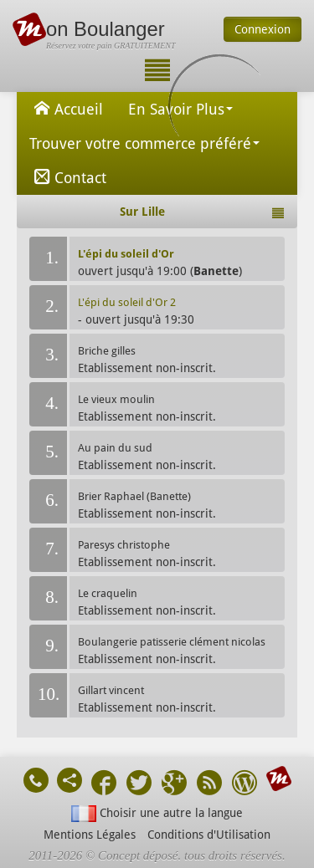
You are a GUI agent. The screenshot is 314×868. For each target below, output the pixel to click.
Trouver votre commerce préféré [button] (144, 143)
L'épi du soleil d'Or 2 (127, 302)
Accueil (66, 108)
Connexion (263, 29)
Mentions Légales (90, 835)
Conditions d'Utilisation (209, 835)
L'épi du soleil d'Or (126, 254)
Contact (68, 176)
